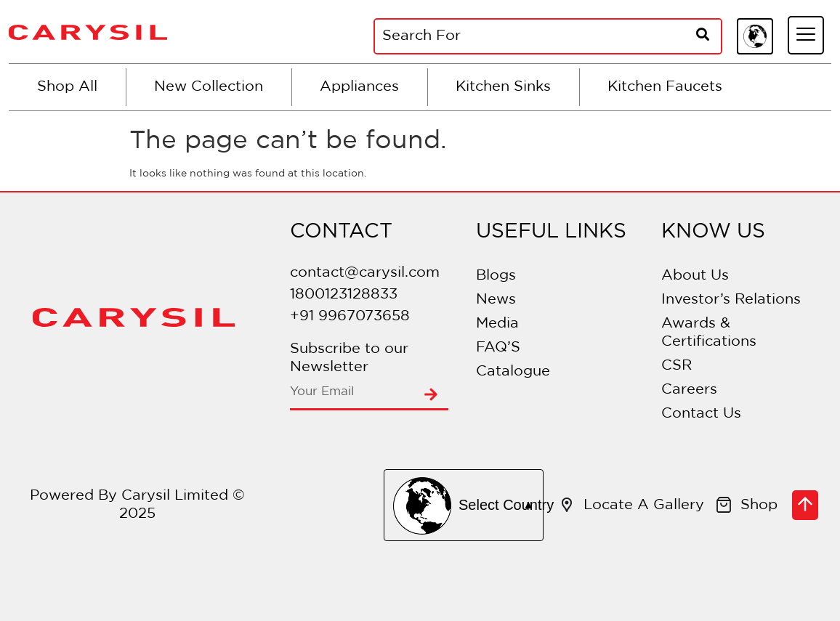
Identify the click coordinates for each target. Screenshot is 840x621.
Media (497, 323)
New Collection (209, 86)
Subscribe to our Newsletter (349, 358)
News (496, 299)
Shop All (67, 86)
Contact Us (701, 413)
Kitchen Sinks (503, 86)
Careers (689, 389)
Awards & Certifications (709, 332)
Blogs (496, 275)
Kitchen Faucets (665, 86)
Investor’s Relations (731, 299)
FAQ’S (498, 347)
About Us (695, 275)
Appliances (359, 86)
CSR (677, 365)
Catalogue (513, 371)
